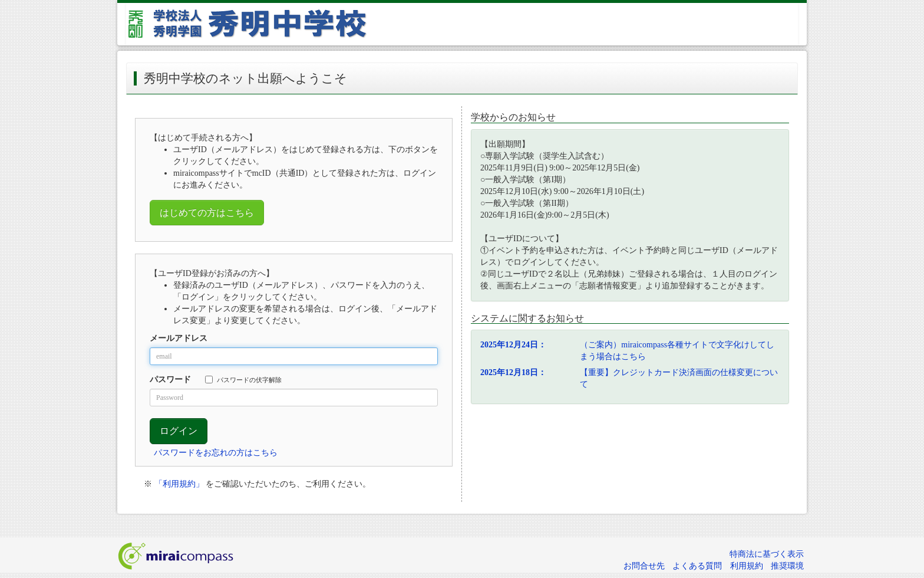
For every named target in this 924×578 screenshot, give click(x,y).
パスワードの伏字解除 (243, 380)
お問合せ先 (644, 566)
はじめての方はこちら (207, 213)
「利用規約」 (179, 484)
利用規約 (747, 566)
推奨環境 (787, 566)
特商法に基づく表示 (767, 554)
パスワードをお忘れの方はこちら (216, 453)
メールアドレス (179, 338)
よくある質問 (697, 566)
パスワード (170, 380)
